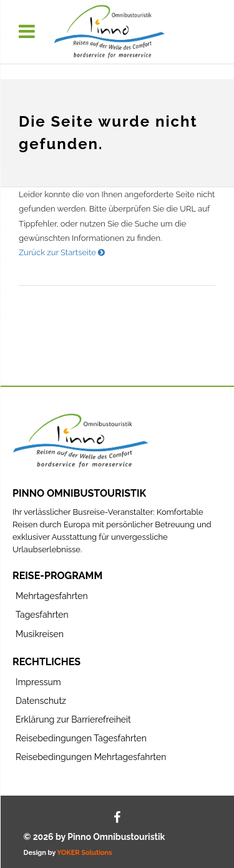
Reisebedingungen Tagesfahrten (81, 738)
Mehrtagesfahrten (52, 596)
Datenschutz (41, 701)
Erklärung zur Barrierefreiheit (73, 719)
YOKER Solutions (84, 853)
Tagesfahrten (42, 615)
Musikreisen (40, 634)
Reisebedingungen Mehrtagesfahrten (91, 757)
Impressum (38, 682)
